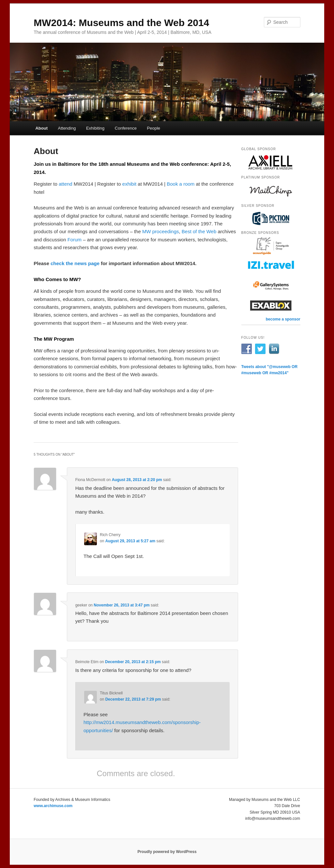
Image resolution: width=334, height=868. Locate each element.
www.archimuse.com (53, 806)
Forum (75, 240)
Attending (67, 128)
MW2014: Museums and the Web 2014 (121, 23)
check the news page (75, 263)
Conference (126, 128)
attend (66, 184)
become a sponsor (283, 319)
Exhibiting (95, 128)
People (154, 128)
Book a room (181, 184)
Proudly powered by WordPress (167, 852)
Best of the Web (199, 231)
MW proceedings (161, 231)
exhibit (129, 184)
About (41, 128)
